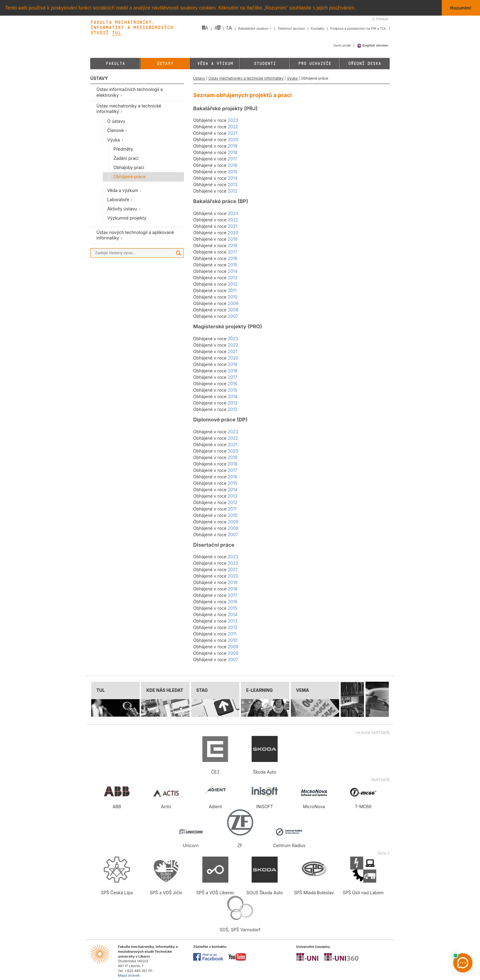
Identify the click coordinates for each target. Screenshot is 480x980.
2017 (232, 159)
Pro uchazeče (315, 64)
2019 (233, 146)
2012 (233, 191)
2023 (233, 120)
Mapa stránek (129, 975)
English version (373, 45)
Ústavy (165, 64)
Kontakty (318, 28)
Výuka (292, 78)
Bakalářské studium (255, 28)
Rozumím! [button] (461, 8)
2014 (233, 178)
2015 (232, 172)
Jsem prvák (342, 45)
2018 (233, 152)
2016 (233, 165)
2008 (233, 310)
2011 (232, 290)
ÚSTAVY (99, 78)
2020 (233, 139)
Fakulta (115, 64)
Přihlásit (382, 19)
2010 (233, 297)
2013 (233, 185)
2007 (233, 316)
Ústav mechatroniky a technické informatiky (246, 78)
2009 (233, 303)
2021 (233, 133)
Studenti (265, 64)
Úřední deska (365, 64)
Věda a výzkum (215, 64)
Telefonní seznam (292, 28)
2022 (233, 127)
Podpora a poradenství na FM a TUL (359, 28)
